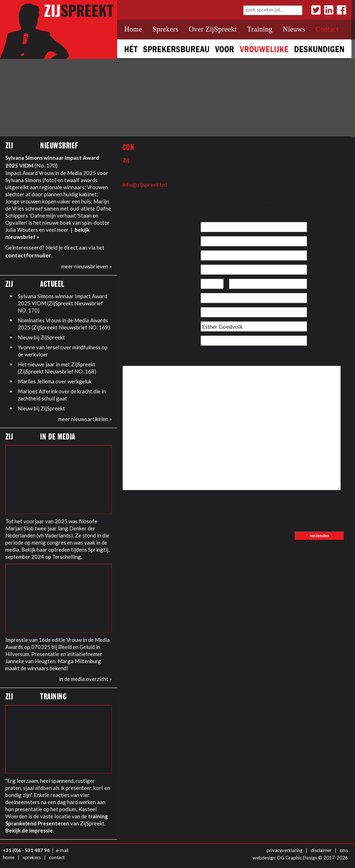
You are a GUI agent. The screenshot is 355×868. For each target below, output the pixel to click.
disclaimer (321, 850)
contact (57, 857)
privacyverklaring (285, 850)
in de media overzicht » (85, 679)
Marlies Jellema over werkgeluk (55, 381)
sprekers (32, 857)
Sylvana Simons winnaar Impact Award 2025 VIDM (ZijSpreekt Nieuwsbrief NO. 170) (62, 303)
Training (260, 29)
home (9, 857)
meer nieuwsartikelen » (85, 419)
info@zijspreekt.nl (145, 184)
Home (133, 29)
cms (344, 850)
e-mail (62, 850)
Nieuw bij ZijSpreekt (41, 337)
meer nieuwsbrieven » (87, 266)
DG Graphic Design (297, 858)
